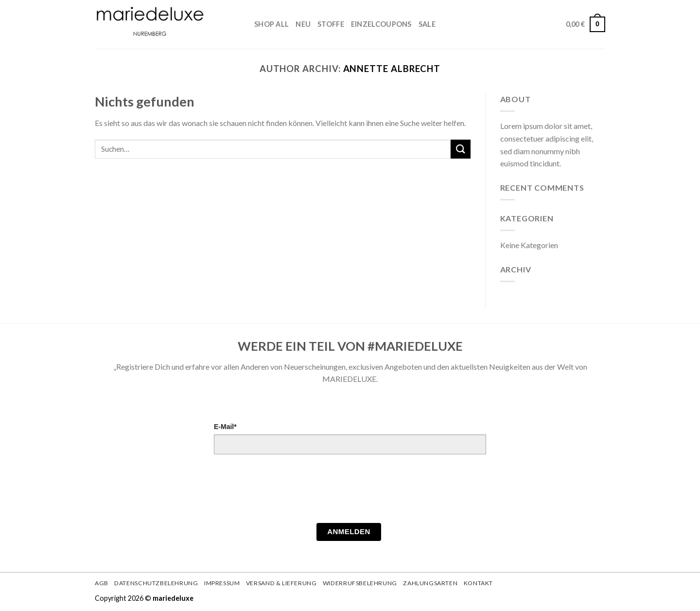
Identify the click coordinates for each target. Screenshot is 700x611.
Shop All (271, 24)
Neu (303, 24)
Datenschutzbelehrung (156, 583)
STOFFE (331, 24)
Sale (427, 24)
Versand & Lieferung (281, 583)
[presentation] (288, 491)
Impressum (222, 583)
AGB (102, 583)
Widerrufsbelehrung (360, 583)
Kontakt (478, 583)
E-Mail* (225, 427)
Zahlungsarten (430, 583)
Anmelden (349, 531)
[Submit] (460, 149)
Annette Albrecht (392, 69)
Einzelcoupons (381, 24)
